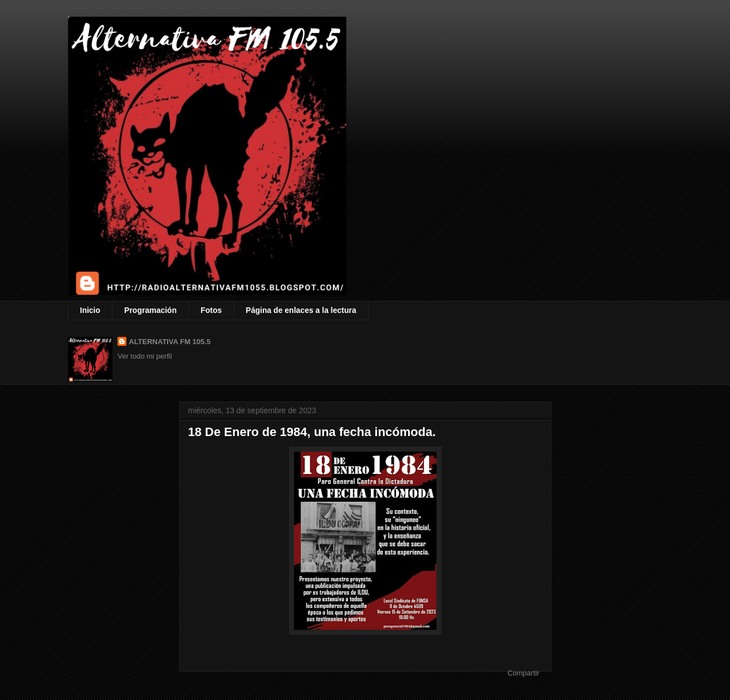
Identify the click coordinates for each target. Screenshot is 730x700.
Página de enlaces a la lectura (301, 310)
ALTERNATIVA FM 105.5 (170, 342)
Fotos (211, 310)
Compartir (523, 673)
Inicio (90, 310)
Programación (150, 310)
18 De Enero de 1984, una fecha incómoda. (312, 432)
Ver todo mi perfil (145, 356)
